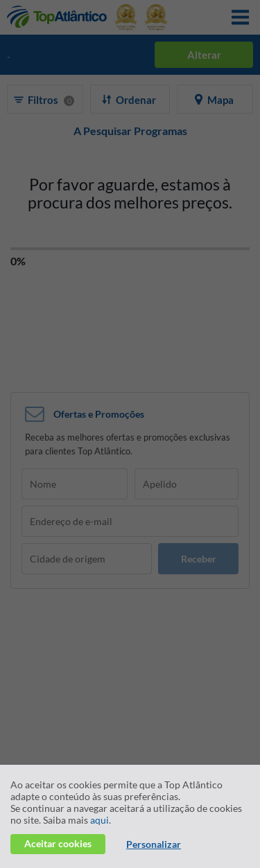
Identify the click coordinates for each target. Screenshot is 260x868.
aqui (99, 820)
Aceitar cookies (58, 843)
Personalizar (154, 844)
